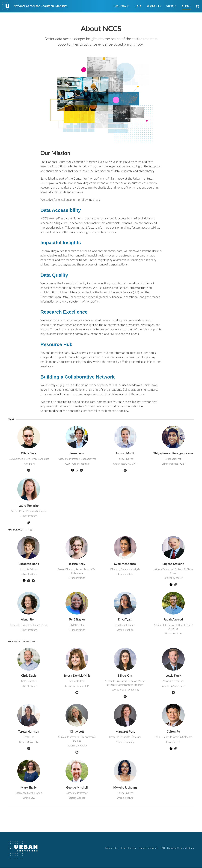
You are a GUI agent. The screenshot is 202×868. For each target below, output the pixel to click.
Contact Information (148, 848)
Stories (171, 6)
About (186, 6)
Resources (154, 6)
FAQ (163, 848)
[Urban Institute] (23, 850)
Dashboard (121, 6)
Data (138, 6)
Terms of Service (129, 848)
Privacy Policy (112, 848)
